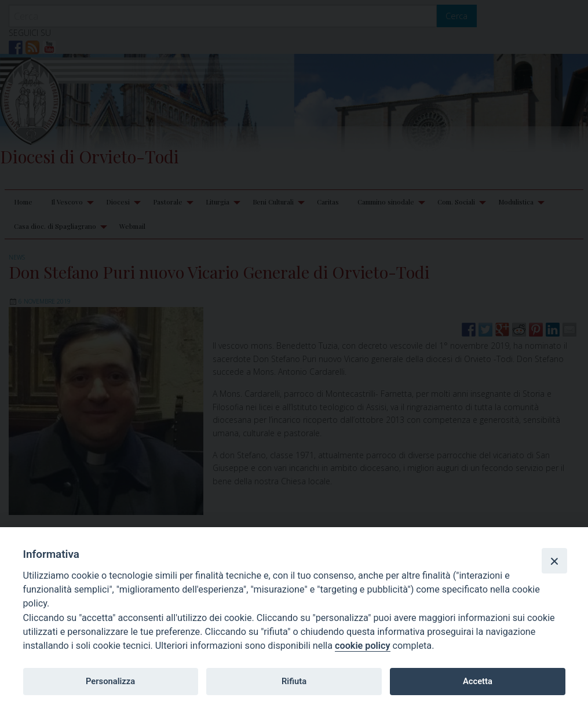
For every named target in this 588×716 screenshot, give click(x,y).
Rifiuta (294, 681)
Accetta (478, 681)
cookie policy (362, 646)
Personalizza (110, 681)
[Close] (554, 561)
